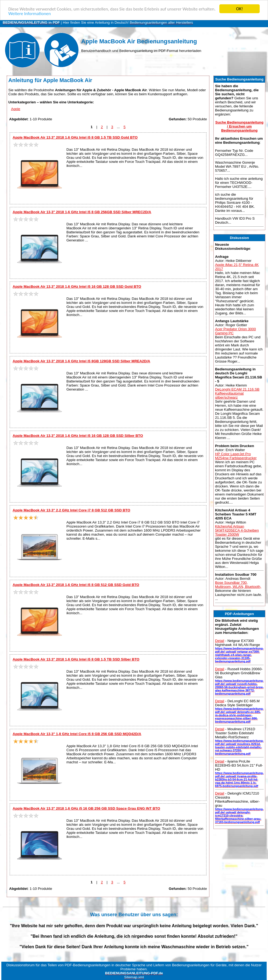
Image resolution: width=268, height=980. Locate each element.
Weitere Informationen (30, 13)
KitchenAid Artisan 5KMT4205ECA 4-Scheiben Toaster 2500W (237, 530)
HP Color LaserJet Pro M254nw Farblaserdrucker (236, 456)
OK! (240, 9)
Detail (220, 641)
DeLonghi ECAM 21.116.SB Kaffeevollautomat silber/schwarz (237, 393)
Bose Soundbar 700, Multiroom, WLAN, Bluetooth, (238, 585)
